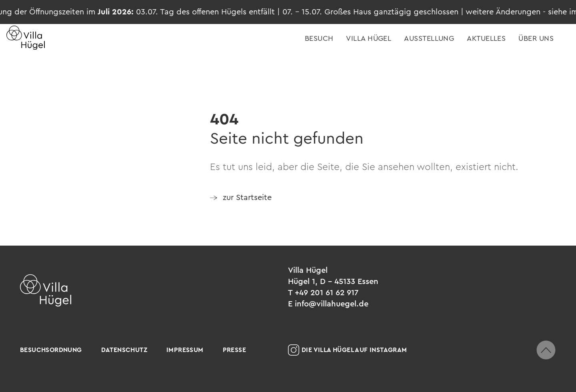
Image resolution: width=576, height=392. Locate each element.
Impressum (185, 350)
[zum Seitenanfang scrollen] (546, 350)
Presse (234, 350)
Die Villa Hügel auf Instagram (348, 350)
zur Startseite (247, 197)
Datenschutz (124, 350)
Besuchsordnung (51, 350)
